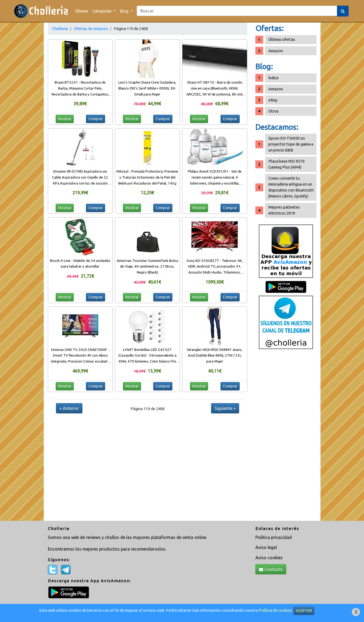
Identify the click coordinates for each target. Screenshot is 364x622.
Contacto (271, 569)
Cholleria (60, 29)
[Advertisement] (286, 437)
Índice (273, 78)
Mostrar (65, 119)
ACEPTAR (304, 611)
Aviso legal (266, 547)
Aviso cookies (269, 558)
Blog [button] (125, 11)
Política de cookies (275, 610)
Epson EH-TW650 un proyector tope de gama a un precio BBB (291, 144)
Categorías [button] (102, 11)
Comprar (96, 119)
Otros (273, 111)
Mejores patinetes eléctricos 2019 (284, 210)
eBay (273, 100)
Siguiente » (225, 408)
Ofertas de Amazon (91, 29)
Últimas (82, 11)
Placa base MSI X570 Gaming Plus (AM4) (286, 164)
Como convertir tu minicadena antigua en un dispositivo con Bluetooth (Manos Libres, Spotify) (291, 187)
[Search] (237, 11)
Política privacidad (274, 537)
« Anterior (69, 408)
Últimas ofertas (282, 39)
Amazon (276, 51)
